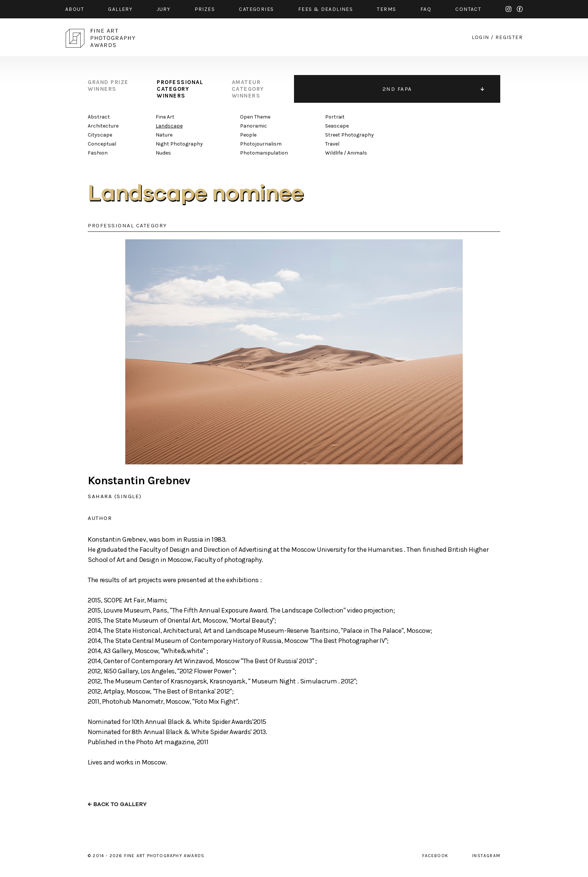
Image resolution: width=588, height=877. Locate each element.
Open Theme (255, 117)
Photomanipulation (264, 153)
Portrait (335, 117)
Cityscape (100, 135)
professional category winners (180, 89)
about (75, 9)
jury (164, 9)
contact (468, 9)
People (248, 135)
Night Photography (179, 144)
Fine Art (165, 117)
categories (256, 9)
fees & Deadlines (325, 9)
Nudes (163, 153)
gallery (120, 9)
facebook (520, 9)
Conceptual (102, 144)
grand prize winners (108, 86)
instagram (508, 9)
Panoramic (253, 126)
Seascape (337, 126)
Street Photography (349, 135)
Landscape (169, 126)
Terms (386, 9)
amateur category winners (248, 89)
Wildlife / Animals (346, 153)
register (509, 37)
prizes (205, 9)
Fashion (98, 153)
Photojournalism (261, 144)
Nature (164, 135)
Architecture (103, 126)
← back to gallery (117, 804)
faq (426, 9)
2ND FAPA (397, 89)
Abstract (99, 117)
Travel (332, 144)
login (481, 37)
